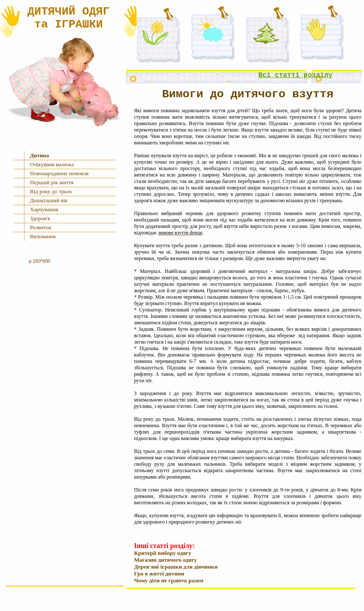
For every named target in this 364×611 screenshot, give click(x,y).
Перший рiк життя (52, 182)
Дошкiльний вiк (49, 200)
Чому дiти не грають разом (169, 580)
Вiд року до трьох (51, 191)
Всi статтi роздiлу (295, 75)
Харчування (44, 209)
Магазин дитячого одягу (166, 560)
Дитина (39, 155)
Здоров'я (40, 218)
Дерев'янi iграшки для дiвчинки (176, 567)
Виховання (43, 236)
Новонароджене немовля (59, 173)
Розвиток (41, 227)
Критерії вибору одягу (163, 553)
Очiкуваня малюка (52, 164)
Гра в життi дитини (159, 574)
